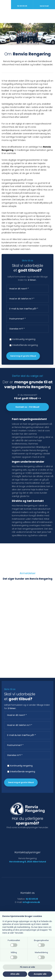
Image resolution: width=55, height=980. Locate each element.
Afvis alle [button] (15, 974)
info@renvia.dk (31, 902)
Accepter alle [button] (40, 974)
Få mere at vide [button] (28, 967)
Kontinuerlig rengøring (24, 339)
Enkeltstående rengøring (25, 345)
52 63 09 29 (32, 899)
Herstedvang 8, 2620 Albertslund (28, 862)
